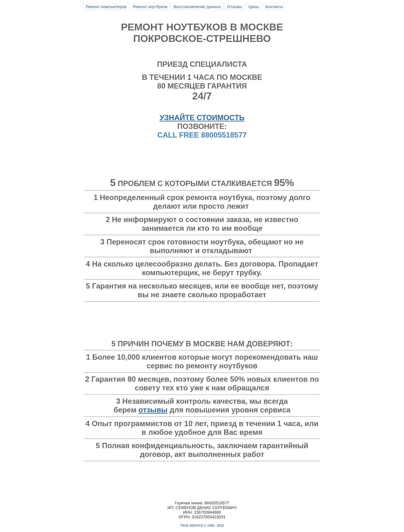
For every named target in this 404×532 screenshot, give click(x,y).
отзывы (153, 410)
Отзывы (234, 7)
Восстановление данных (197, 7)
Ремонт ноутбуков (150, 7)
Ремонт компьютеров (106, 7)
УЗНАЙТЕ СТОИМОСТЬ (202, 118)
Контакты (274, 7)
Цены (254, 7)
